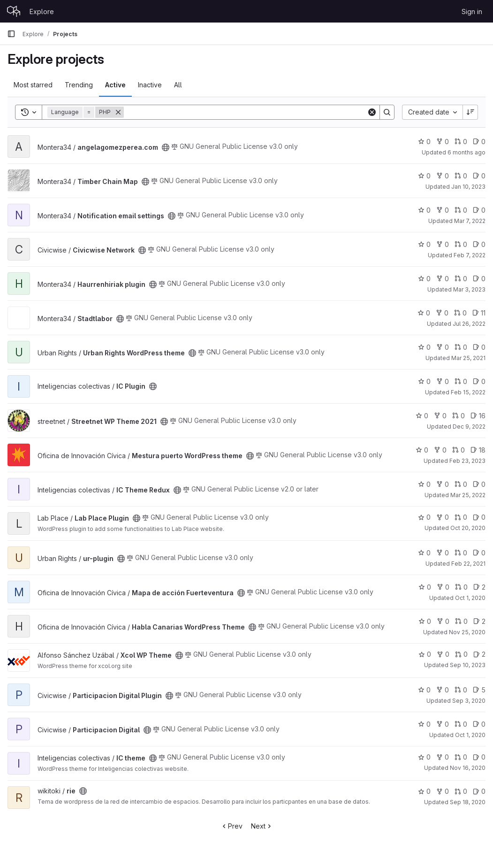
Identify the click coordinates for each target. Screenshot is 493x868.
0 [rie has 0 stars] (424, 791)
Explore (42, 12)
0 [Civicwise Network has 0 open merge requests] (461, 244)
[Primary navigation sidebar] (11, 34)
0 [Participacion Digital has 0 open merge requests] (461, 724)
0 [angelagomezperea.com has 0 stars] (424, 142)
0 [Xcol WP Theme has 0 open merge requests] (461, 654)
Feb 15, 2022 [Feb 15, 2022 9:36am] (468, 392)
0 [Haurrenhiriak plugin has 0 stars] (424, 279)
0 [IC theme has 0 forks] (443, 757)
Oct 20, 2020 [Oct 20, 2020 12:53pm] (468, 528)
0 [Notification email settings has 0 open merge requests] (461, 210)
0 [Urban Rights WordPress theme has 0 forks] (443, 347)
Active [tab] (115, 85)
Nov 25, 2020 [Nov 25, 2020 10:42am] (467, 632)
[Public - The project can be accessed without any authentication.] (166, 147)
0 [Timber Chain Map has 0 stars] (424, 176)
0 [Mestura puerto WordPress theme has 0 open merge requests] (459, 450)
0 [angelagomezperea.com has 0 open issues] (479, 142)
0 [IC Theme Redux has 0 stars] (424, 484)
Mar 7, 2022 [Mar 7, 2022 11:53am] (470, 221)
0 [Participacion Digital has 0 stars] (424, 724)
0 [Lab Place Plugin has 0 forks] (443, 517)
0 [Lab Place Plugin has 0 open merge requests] (461, 517)
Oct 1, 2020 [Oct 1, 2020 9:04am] (470, 735)
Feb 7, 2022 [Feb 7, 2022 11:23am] (470, 255)
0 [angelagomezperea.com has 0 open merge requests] (461, 142)
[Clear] (372, 112)
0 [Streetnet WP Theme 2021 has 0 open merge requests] (459, 416)
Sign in (472, 12)
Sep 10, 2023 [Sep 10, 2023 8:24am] (468, 665)
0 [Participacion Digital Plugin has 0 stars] (424, 690)
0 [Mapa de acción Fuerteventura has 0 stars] (425, 587)
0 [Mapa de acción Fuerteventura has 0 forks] (443, 587)
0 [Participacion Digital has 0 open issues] (479, 724)
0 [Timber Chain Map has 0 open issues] (479, 176)
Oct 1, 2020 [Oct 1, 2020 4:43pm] (470, 598)
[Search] (245, 112)
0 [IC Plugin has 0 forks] (443, 381)
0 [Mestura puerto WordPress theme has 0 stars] (422, 450)
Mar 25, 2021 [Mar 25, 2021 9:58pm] (468, 358)
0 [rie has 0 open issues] (479, 791)
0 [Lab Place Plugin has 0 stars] (424, 517)
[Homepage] (14, 11)
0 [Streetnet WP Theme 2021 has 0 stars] (422, 416)
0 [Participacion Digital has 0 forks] (443, 724)
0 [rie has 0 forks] (443, 791)
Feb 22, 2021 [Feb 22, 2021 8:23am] (468, 564)
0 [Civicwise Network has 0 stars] (424, 244)
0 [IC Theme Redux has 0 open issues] (479, 484)
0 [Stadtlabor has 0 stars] (424, 313)
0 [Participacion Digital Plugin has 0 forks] (443, 690)
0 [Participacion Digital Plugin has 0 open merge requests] (461, 690)
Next (262, 826)
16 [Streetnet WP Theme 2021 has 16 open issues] (478, 416)
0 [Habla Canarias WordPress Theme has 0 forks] (443, 621)
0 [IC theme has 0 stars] (424, 757)
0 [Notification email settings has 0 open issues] (479, 210)
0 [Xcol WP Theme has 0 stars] (425, 654)
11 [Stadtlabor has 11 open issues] (479, 313)
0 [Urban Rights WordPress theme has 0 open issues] (479, 347)
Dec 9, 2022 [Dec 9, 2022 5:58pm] (469, 426)
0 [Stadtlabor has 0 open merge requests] (460, 313)
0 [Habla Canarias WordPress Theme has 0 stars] (425, 621)
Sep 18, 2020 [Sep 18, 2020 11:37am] (468, 802)
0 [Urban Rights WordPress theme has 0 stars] (424, 347)
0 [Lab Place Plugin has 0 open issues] (479, 517)
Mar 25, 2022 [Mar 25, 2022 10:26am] (468, 495)
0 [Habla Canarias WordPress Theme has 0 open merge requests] (461, 621)
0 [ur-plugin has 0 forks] (443, 553)
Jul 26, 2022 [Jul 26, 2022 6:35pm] (469, 324)
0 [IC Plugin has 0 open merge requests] (461, 381)
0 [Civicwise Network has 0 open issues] (479, 244)
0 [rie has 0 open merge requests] (461, 791)
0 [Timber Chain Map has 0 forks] (443, 176)
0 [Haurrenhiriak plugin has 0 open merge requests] (461, 279)
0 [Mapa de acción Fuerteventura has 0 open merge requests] (461, 587)
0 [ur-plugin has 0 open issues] (479, 553)
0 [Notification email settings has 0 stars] (424, 210)
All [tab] (178, 85)
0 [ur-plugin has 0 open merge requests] (461, 553)
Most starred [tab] (33, 85)
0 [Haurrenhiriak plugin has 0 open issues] (479, 279)
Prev (231, 826)
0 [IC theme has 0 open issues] (479, 757)
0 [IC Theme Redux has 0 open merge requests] (461, 484)
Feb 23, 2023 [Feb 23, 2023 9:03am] (467, 461)
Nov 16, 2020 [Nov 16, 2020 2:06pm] (468, 768)
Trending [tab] (79, 85)
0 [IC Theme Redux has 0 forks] (443, 484)
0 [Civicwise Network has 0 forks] (443, 244)
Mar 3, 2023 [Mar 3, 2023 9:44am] (469, 289)
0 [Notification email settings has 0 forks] (443, 210)
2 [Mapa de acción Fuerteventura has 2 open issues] (479, 587)
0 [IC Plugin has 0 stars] (424, 381)
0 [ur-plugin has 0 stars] (424, 553)
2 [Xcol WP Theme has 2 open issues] (479, 654)
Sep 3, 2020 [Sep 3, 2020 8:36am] (469, 701)
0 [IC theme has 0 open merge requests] (461, 757)
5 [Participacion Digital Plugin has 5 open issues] (479, 690)
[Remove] (118, 112)
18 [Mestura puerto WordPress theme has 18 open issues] (478, 450)
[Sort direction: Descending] (470, 112)
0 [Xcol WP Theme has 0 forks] (443, 654)
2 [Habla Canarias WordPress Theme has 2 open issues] (479, 621)
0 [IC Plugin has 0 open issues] (479, 381)
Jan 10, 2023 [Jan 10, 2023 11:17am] (468, 187)
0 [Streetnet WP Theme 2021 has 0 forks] (440, 416)
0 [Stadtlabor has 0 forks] (442, 313)
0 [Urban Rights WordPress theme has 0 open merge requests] (461, 347)
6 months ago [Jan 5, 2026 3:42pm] (466, 152)
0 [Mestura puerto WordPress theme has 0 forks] (440, 450)
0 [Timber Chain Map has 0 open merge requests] (461, 176)
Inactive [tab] (150, 85)
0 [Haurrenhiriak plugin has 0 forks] (443, 279)
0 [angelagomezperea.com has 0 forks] (443, 142)
